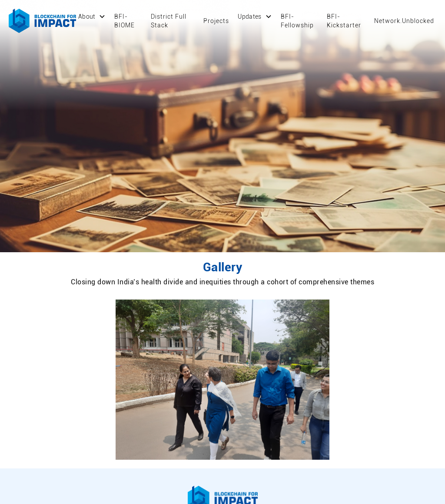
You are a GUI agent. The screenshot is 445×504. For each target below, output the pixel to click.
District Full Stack (169, 21)
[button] (92, 16)
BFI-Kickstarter (344, 21)
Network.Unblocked (404, 21)
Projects (216, 21)
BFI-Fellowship (297, 21)
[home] (42, 21)
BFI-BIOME (125, 21)
